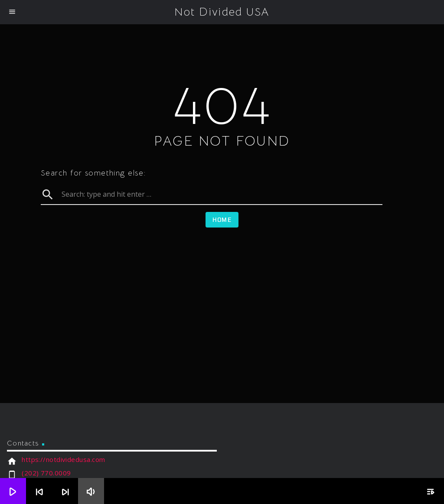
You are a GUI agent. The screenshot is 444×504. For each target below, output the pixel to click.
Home (222, 220)
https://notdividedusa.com (63, 459)
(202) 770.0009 (46, 473)
